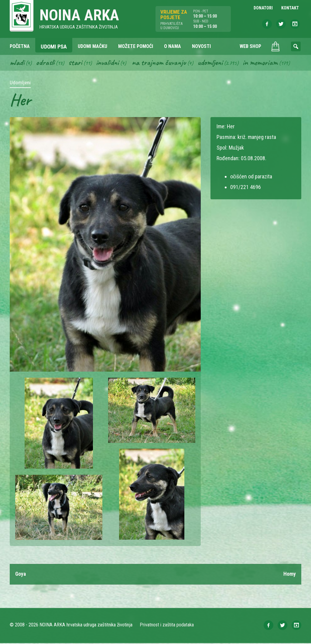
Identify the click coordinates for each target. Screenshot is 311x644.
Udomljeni (213, 63)
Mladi (17, 63)
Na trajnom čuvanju (161, 63)
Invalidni (108, 63)
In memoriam (263, 63)
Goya (21, 575)
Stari (76, 63)
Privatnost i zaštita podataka (167, 626)
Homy (290, 575)
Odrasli (46, 63)
